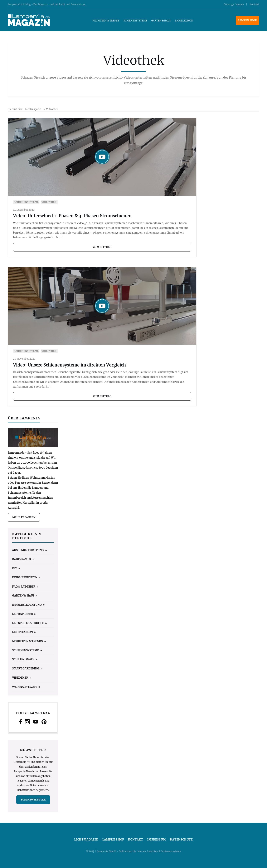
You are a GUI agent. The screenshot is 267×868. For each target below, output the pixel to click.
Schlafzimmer (23, 659)
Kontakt (254, 4)
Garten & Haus (161, 21)
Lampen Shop (247, 20)
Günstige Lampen (234, 4)
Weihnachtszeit (25, 687)
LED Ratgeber (22, 614)
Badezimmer (21, 559)
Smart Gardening (26, 668)
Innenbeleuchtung (27, 605)
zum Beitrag (102, 247)
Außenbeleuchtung (28, 550)
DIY (14, 568)
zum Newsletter (33, 800)
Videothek (49, 202)
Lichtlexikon (184, 21)
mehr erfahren (24, 517)
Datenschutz (181, 840)
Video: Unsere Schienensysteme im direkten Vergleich (69, 365)
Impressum (157, 840)
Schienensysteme (135, 21)
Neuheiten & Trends (106, 21)
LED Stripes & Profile (28, 623)
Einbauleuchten (25, 577)
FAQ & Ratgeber (24, 587)
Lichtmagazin (33, 109)
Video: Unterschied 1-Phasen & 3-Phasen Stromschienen (72, 216)
